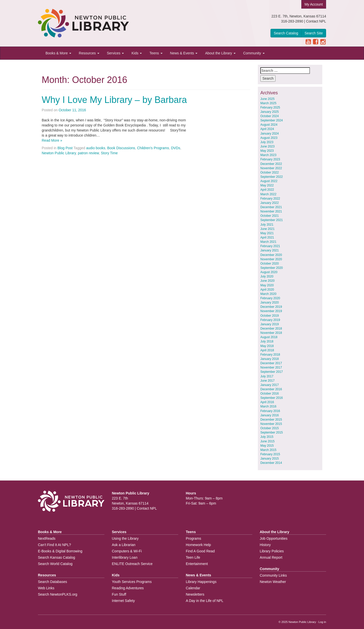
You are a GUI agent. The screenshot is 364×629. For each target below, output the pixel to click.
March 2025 (268, 103)
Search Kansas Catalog (56, 557)
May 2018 (267, 346)
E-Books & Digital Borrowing (60, 551)
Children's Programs (153, 148)
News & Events (184, 53)
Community (254, 53)
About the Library (220, 53)
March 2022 (268, 194)
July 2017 (267, 376)
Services (116, 53)
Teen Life (193, 557)
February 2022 (270, 199)
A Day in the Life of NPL (205, 601)
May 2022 (267, 185)
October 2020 (270, 264)
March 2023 (268, 155)
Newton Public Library (59, 153)
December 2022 (271, 164)
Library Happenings (201, 582)
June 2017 (267, 381)
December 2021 (271, 207)
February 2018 (270, 355)
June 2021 (267, 229)
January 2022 (270, 203)
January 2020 (270, 302)
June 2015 (267, 441)
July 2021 (267, 225)
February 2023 (270, 159)
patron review (88, 153)
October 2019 (270, 316)
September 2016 (272, 398)
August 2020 (269, 272)
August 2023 (269, 138)
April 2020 (267, 290)
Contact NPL (316, 21)
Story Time (109, 153)
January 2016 (270, 415)
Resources (89, 53)
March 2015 (268, 450)
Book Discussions (121, 148)
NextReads (47, 538)
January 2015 (270, 459)
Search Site (314, 33)
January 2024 (270, 134)
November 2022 (271, 168)
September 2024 (272, 120)
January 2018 (270, 359)
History (265, 545)
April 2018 (267, 350)
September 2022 (272, 177)
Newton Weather (273, 582)
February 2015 (270, 454)
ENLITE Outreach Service (132, 564)
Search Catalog (286, 33)
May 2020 (267, 285)
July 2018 (267, 341)
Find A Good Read (200, 551)
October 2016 (270, 394)
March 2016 (268, 406)
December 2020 (271, 255)
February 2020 (270, 298)
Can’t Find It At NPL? (54, 545)
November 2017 (271, 367)
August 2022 (269, 181)
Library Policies (272, 551)
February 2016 (270, 411)
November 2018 (271, 333)
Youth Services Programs (132, 582)
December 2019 (271, 307)
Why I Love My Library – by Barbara (114, 100)
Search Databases (52, 582)
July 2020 (267, 276)
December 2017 (271, 363)
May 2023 (267, 151)
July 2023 (267, 142)
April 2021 (267, 237)
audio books (96, 148)
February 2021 (270, 246)
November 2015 (271, 424)
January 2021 (270, 250)
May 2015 (267, 446)
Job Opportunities (274, 538)
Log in (322, 622)
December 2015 (271, 420)
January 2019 (270, 324)
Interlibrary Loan (125, 557)
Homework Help (198, 545)
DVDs (176, 148)
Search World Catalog (55, 564)
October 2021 (270, 216)
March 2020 (268, 294)
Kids (137, 53)
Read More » (52, 140)
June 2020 (267, 281)
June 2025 (267, 99)
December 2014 (271, 463)
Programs (194, 538)
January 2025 (270, 112)
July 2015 (267, 437)
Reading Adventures (128, 588)
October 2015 (270, 428)
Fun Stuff (119, 594)
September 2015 (272, 432)
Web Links (46, 588)
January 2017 (270, 385)
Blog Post (65, 148)
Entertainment (197, 564)
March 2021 (268, 242)
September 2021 (272, 220)
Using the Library (125, 538)
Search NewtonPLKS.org (58, 594)
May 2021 (267, 233)
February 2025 (270, 107)
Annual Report (271, 557)
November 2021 (271, 211)
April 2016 (267, 402)
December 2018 (271, 329)
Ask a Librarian (124, 545)
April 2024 (267, 129)
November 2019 (271, 311)
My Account (314, 4)
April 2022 (267, 190)
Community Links (273, 575)
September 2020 (272, 268)
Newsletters (195, 594)
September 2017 (272, 372)
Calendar (193, 588)
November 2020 (271, 259)
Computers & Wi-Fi (127, 551)
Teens (156, 53)
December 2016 (271, 389)
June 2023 (267, 146)
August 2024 (269, 125)
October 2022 (270, 172)
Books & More (58, 53)
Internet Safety (123, 601)
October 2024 (270, 116)
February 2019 (270, 320)
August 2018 (269, 337)
